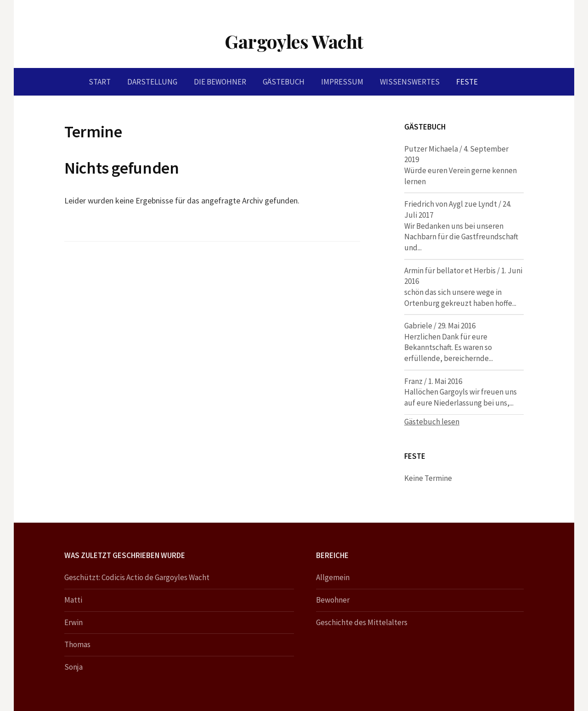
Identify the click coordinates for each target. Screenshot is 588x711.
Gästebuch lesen (432, 422)
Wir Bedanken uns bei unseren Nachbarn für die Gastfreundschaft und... (461, 237)
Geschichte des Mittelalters (362, 622)
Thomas (77, 644)
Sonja (73, 667)
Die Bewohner (220, 82)
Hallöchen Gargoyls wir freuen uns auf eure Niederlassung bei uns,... (461, 397)
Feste (467, 82)
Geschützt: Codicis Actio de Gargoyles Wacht (137, 577)
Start (100, 82)
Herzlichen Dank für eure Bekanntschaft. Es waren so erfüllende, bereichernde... (449, 347)
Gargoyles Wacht (294, 41)
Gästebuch (284, 82)
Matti (73, 600)
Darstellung (152, 82)
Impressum (342, 82)
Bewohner (333, 600)
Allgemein (333, 577)
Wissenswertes (410, 82)
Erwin (73, 622)
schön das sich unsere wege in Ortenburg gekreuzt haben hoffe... (460, 298)
